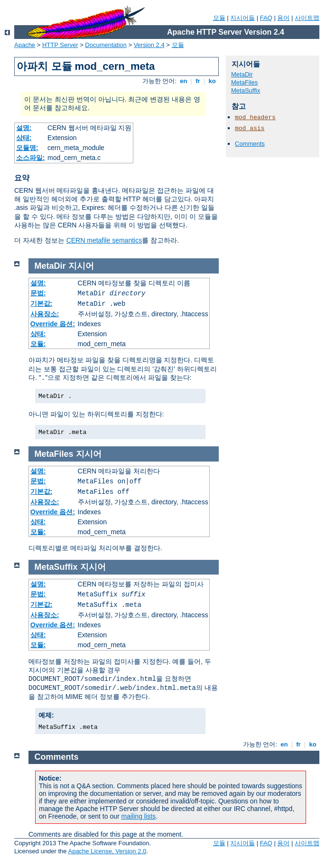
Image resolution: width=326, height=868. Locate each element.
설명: (24, 128)
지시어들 (242, 18)
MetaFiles (244, 82)
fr (198, 81)
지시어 (81, 266)
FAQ (266, 18)
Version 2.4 (149, 45)
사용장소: (45, 314)
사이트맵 (307, 18)
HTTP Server (60, 45)
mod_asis (250, 128)
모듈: (38, 344)
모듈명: (27, 148)
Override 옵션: (53, 324)
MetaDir (242, 74)
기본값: (42, 303)
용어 (283, 18)
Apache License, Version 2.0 (107, 851)
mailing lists (139, 816)
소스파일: (31, 158)
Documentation (106, 45)
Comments (250, 144)
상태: (24, 138)
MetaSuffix (246, 90)
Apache (25, 45)
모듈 (219, 18)
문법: (38, 293)
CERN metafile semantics (104, 240)
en (184, 81)
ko (212, 81)
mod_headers (255, 118)
